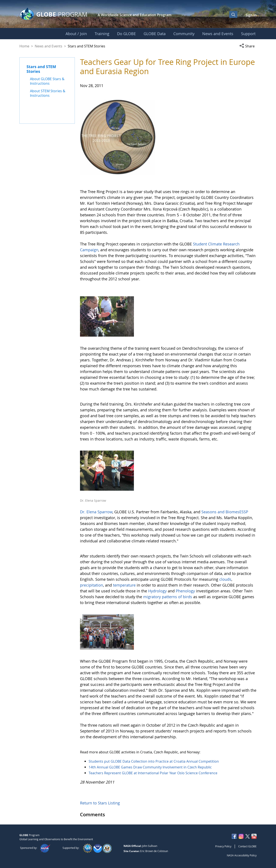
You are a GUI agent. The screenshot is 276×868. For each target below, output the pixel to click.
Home (24, 46)
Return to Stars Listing (100, 803)
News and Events (49, 46)
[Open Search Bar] (233, 14)
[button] (248, 46)
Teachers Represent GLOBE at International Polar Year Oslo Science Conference (153, 773)
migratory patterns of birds (168, 597)
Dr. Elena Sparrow (96, 512)
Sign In (251, 15)
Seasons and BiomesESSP (225, 512)
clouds (225, 579)
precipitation (92, 585)
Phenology (186, 591)
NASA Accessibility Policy (242, 855)
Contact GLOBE (247, 846)
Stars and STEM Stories (41, 69)
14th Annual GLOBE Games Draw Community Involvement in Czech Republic (150, 767)
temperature (125, 585)
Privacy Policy (223, 846)
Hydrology (158, 591)
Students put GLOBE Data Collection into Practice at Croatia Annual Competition (154, 761)
